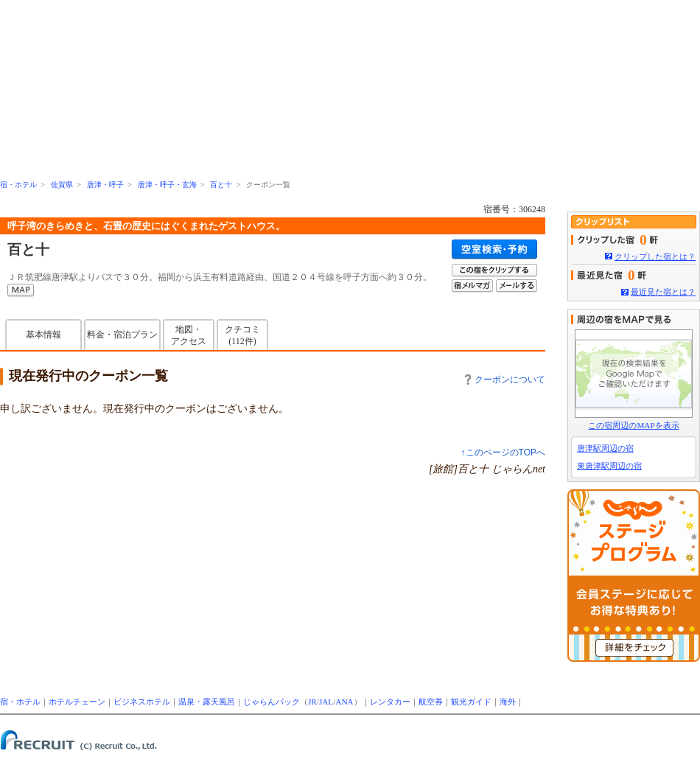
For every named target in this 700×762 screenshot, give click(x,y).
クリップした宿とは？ (655, 256)
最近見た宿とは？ (663, 292)
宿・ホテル (18, 185)
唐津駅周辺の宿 (605, 448)
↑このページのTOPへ (503, 452)
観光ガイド (471, 702)
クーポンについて (505, 380)
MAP (21, 290)
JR (312, 702)
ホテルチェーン (77, 702)
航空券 (431, 702)
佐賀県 (62, 185)
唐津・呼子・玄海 (167, 185)
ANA (344, 702)
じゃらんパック (272, 702)
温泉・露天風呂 (207, 702)
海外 (508, 702)
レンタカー (390, 702)
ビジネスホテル (142, 702)
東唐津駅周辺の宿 (609, 466)
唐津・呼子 (105, 185)
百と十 (221, 185)
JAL (326, 702)
